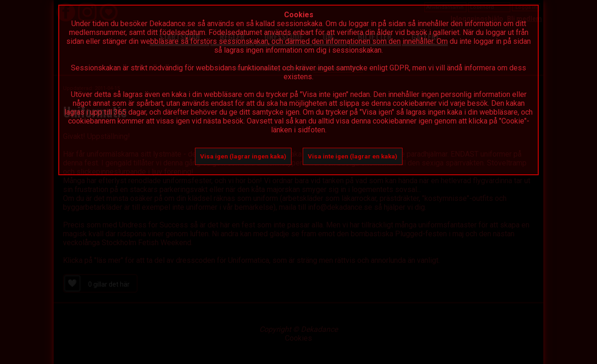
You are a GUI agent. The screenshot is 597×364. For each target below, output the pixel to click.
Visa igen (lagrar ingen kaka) (243, 156)
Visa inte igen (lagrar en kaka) (353, 156)
